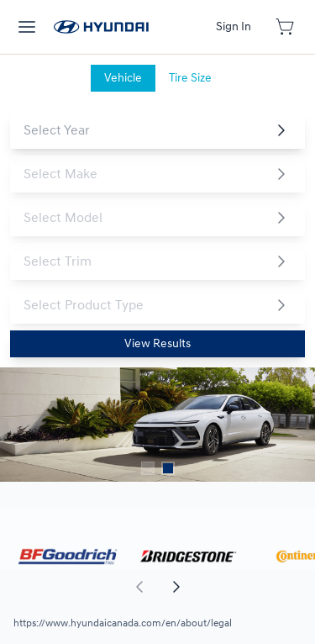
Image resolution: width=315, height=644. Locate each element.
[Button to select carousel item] (148, 468)
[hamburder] (27, 27)
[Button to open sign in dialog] (234, 27)
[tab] (123, 78)
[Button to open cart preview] (286, 27)
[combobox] (144, 130)
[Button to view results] (157, 344)
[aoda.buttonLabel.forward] (236, 587)
